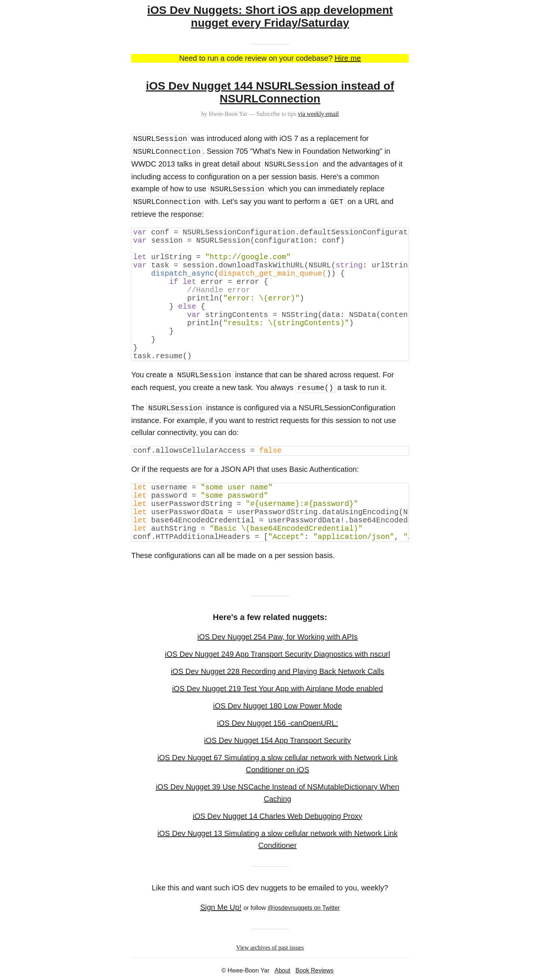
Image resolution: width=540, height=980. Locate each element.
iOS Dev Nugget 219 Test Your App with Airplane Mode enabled (277, 689)
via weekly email (318, 114)
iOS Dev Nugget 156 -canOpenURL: (277, 723)
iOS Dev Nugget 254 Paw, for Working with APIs (277, 637)
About (282, 970)
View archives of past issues (270, 948)
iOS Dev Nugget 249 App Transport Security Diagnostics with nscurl (277, 654)
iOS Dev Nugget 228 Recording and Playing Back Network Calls (277, 671)
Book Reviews (314, 970)
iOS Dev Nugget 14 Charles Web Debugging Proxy (277, 816)
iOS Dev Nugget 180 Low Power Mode (277, 706)
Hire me (348, 58)
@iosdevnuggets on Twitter (304, 908)
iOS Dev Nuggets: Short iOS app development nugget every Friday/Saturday (270, 16)
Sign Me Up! (221, 907)
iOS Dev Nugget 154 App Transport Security (277, 740)
